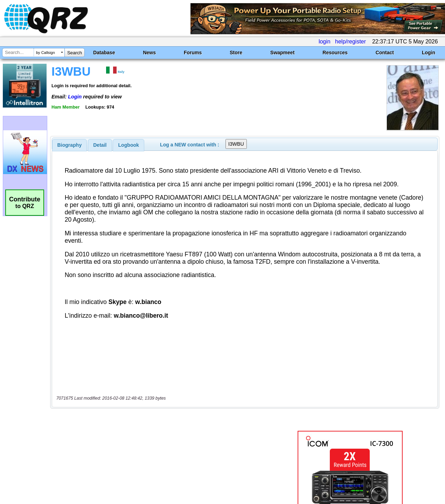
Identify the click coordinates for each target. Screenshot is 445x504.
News (149, 53)
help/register (350, 42)
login (325, 42)
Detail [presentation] (100, 145)
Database (104, 53)
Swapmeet (282, 53)
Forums (193, 53)
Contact (385, 53)
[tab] (70, 145)
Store (236, 53)
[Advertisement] (161, 430)
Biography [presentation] (70, 145)
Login (429, 53)
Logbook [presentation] (129, 145)
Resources (335, 53)
